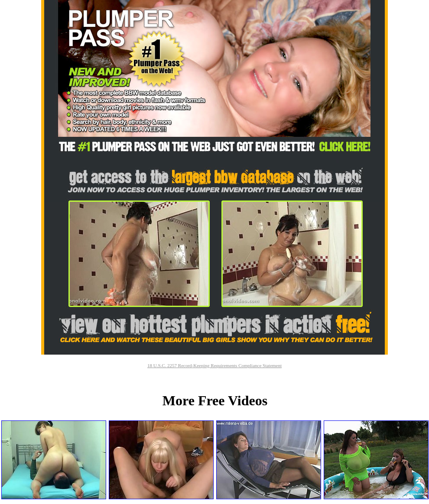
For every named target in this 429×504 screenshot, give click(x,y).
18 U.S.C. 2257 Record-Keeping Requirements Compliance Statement (214, 365)
